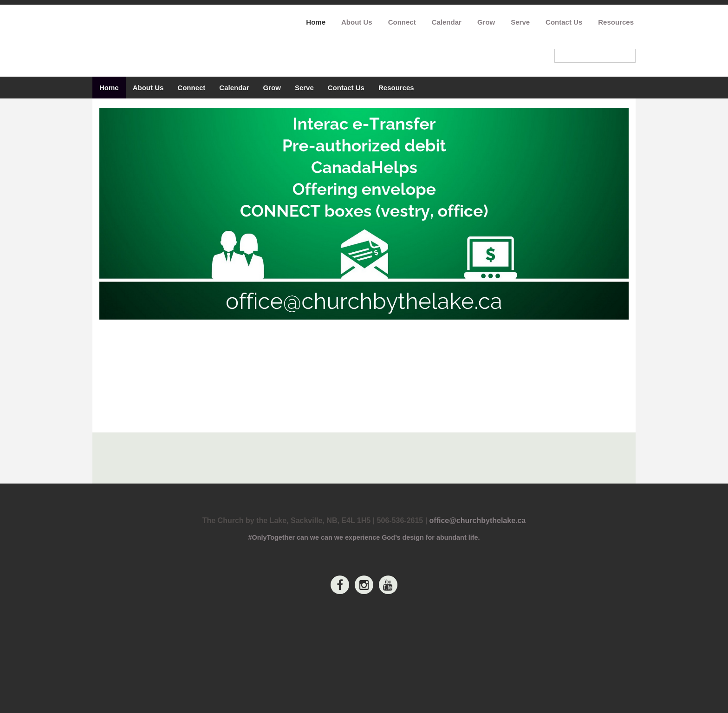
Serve (520, 22)
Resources (616, 22)
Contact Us (564, 22)
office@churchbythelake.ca (478, 639)
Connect (402, 22)
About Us (357, 22)
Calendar (447, 22)
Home (316, 22)
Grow (486, 22)
